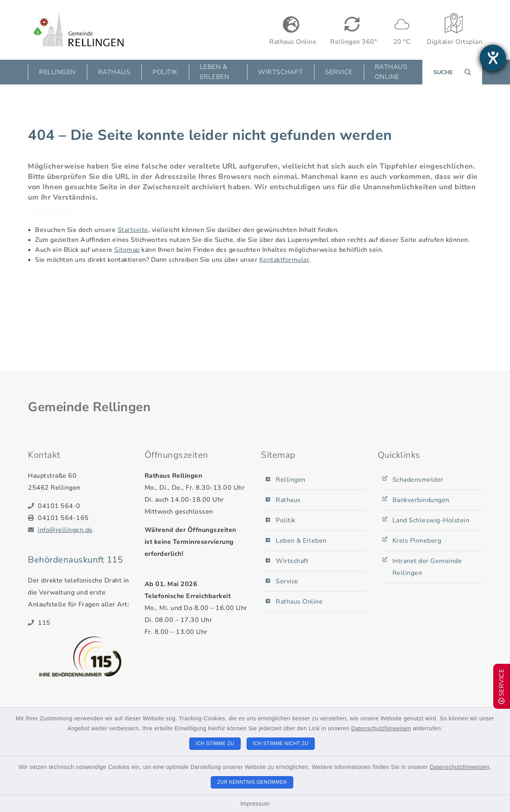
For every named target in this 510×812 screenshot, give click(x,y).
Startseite (133, 230)
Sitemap (127, 250)
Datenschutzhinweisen (381, 728)
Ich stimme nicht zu (281, 743)
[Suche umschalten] (452, 72)
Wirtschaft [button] (280, 72)
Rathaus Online (391, 72)
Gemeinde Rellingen (89, 407)
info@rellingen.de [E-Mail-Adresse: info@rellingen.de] (65, 530)
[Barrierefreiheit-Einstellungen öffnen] (493, 58)
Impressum (255, 804)
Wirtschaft (292, 561)
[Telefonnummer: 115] (85, 623)
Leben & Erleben (301, 541)
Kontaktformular (284, 260)
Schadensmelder (418, 480)
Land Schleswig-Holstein (431, 520)
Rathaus (288, 500)
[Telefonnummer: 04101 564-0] (85, 506)
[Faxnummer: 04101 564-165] (85, 518)
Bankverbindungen (421, 500)
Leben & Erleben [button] (215, 72)
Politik (286, 520)
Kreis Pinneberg (417, 541)
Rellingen (291, 480)
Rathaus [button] (114, 72)
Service (287, 581)
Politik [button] (165, 72)
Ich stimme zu (215, 743)
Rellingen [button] (57, 72)
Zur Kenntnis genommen (252, 782)
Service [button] (339, 72)
